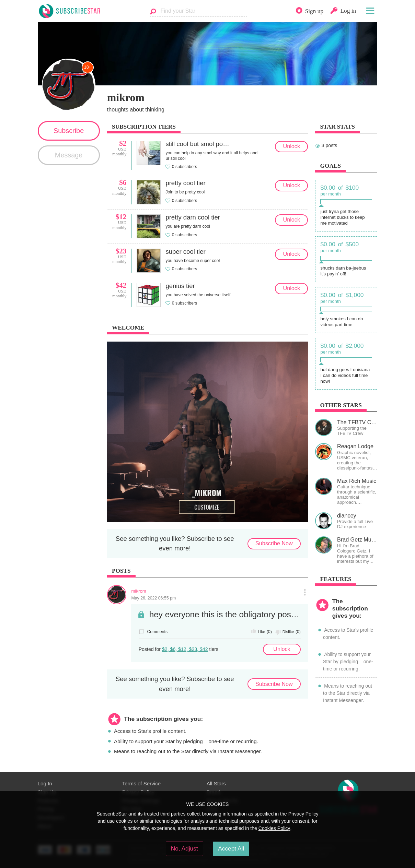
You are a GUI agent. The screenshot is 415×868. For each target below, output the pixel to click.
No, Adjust (185, 848)
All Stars (216, 783)
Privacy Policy (303, 814)
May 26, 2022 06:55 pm (153, 598)
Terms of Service (142, 783)
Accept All (231, 848)
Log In (45, 783)
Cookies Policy (274, 828)
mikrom (139, 591)
